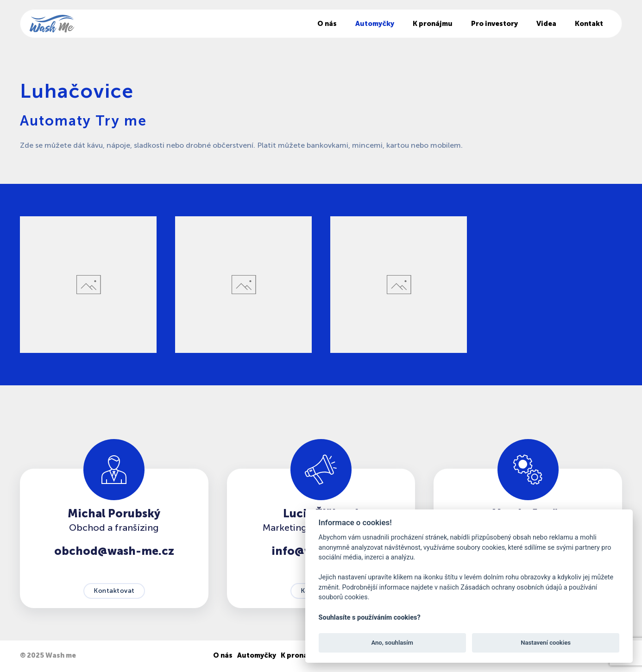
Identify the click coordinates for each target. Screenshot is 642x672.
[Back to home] (52, 24)
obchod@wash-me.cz (114, 551)
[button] (88, 285)
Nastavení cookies (546, 643)
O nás (327, 24)
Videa (546, 24)
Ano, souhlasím (392, 643)
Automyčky (375, 24)
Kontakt (589, 24)
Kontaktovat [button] (114, 591)
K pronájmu (433, 24)
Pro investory (494, 24)
